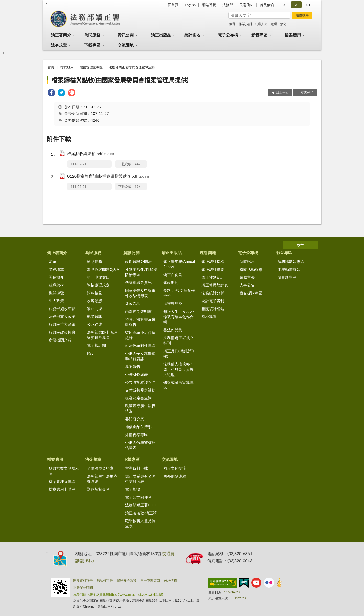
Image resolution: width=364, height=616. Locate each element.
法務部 (228, 5)
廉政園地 (133, 303)
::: (47, 4)
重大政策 (56, 301)
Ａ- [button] (285, 5)
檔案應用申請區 (62, 489)
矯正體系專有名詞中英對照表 (140, 479)
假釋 (232, 24)
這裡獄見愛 (173, 303)
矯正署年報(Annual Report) (179, 264)
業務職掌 (56, 269)
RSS (90, 353)
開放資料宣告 (83, 580)
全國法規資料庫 (100, 468)
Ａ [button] (296, 5)
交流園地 (126, 45)
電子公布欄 (228, 35)
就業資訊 (95, 316)
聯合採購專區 (251, 293)
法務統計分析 (213, 293)
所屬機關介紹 (60, 340)
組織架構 (56, 285)
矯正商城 (95, 309)
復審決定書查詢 (138, 398)
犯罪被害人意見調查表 (140, 523)
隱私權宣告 (105, 580)
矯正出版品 (161, 35)
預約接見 (95, 293)
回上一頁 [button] (282, 92)
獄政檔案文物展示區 (64, 471)
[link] (51, 93)
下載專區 (92, 45)
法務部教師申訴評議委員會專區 (102, 335)
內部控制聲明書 (138, 311)
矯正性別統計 (213, 277)
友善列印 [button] (307, 92)
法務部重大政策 (62, 316)
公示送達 (95, 324)
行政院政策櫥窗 (62, 332)
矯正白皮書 (173, 275)
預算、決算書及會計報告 (140, 322)
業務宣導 (247, 277)
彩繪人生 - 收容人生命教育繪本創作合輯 (180, 317)
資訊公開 (126, 35)
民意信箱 (246, 5)
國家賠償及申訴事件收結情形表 (140, 293)
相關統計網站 (213, 309)
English (190, 5)
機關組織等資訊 (138, 282)
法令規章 (59, 45)
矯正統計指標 (213, 261)
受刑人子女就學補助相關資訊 (140, 356)
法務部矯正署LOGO (142, 505)
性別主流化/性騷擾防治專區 (141, 272)
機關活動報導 (251, 269)
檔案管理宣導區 (91, 67)
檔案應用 (293, 35)
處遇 (274, 24)
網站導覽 (209, 5)
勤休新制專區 (98, 489)
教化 (283, 24)
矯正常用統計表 (215, 285)
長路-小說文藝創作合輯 (179, 293)
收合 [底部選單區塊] (300, 245)
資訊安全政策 (127, 580)
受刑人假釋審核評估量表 (140, 445)
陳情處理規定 (98, 285)
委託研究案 (135, 419)
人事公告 (247, 285)
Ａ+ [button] (308, 5)
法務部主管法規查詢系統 (102, 479)
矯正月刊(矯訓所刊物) (179, 353)
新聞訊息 (247, 261)
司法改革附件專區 (140, 345)
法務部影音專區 (291, 261)
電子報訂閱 (96, 345)
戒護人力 (261, 24)
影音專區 (259, 35)
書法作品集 (173, 330)
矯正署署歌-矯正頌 (141, 513)
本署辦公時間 (83, 587)
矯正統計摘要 (213, 269)
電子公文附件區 (138, 497)
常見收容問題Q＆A (103, 269)
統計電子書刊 (213, 301)
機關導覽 (56, 293)
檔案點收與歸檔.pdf (91, 154)
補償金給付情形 (138, 427)
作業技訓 (245, 24)
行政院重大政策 (62, 324)
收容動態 (95, 301)
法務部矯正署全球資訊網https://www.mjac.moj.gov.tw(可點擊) (118, 594)
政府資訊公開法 (138, 261)
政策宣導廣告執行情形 (140, 408)
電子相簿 (133, 489)
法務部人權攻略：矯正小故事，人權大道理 (178, 369)
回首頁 (173, 5)
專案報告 (133, 366)
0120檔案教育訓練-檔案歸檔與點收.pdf (108, 177)
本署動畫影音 (289, 269)
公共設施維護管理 (140, 382)
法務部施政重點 (62, 309)
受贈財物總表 (136, 374)
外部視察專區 (136, 435)
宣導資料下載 (136, 468)
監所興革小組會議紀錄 (140, 335)
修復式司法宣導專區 (178, 385)
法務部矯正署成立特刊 (178, 340)
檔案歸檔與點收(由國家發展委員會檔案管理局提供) (120, 80)
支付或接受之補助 (140, 390)
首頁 (51, 67)
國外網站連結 (175, 476)
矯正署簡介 (61, 35)
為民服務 (92, 35)
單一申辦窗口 (98, 277)
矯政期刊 (171, 282)
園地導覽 (209, 316)
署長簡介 (56, 277)
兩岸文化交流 (175, 468)
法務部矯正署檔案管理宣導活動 (132, 67)
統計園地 (192, 35)
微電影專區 (287, 277)
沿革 (53, 261)
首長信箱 (267, 5)
